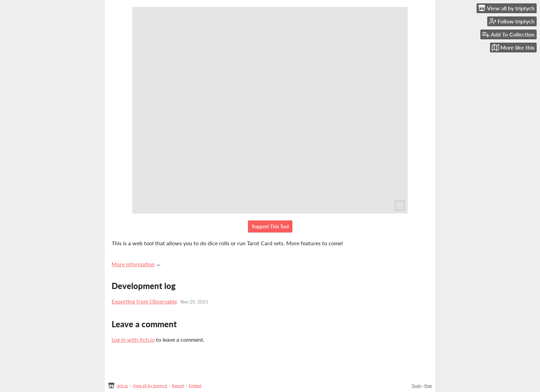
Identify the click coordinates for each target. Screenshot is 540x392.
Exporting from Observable (144, 301)
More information (136, 264)
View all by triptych (150, 386)
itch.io (122, 386)
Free (428, 386)
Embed (195, 386)
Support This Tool (270, 226)
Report (178, 386)
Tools (416, 386)
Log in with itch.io (133, 339)
